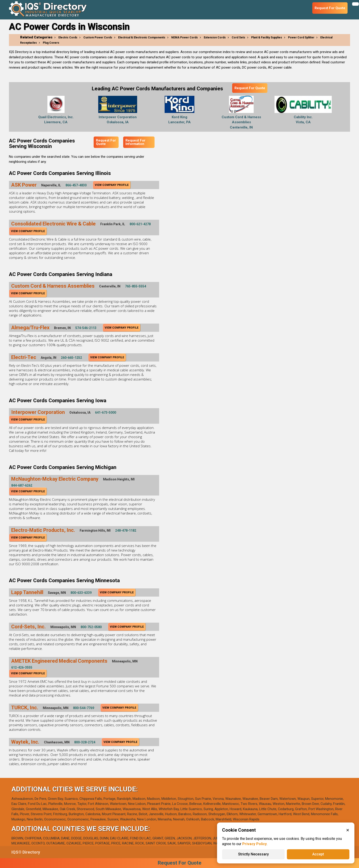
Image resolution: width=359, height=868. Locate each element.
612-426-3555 (22, 667)
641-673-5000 (106, 413)
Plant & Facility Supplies (267, 38)
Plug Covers (51, 43)
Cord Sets (238, 38)
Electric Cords (68, 38)
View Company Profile (112, 185)
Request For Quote (250, 88)
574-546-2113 (86, 328)
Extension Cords (215, 38)
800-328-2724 (85, 742)
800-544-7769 (84, 708)
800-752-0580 (91, 627)
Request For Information (135, 142)
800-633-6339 (81, 593)
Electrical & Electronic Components (142, 38)
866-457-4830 (76, 185)
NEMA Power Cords (185, 38)
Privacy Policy (254, 844)
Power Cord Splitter (301, 38)
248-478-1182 (126, 530)
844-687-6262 (22, 485)
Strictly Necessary (253, 854)
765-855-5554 (136, 286)
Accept (318, 854)
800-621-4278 (140, 224)
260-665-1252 (71, 358)
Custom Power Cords (98, 38)
